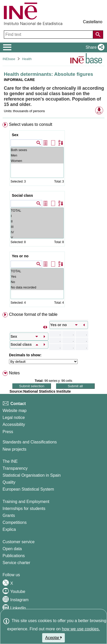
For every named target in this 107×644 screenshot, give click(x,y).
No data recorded (37, 287)
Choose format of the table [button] (33, 314)
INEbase (9, 59)
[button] (94, 47)
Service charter (16, 563)
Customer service (19, 542)
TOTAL (37, 210)
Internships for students (24, 509)
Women (37, 161)
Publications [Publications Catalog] (14, 556)
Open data (12, 549)
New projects (14, 449)
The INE (10, 461)
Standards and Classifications (30, 442)
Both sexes (37, 150)
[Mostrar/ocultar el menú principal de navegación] (7, 47)
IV (37, 232)
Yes (37, 276)
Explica (9, 529)
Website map (15, 411)
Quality (9, 482)
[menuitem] (53, 216)
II (37, 221)
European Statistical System (28, 489)
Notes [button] (14, 373)
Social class (22, 195)
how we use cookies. (81, 629)
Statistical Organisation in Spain (32, 475)
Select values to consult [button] (31, 124)
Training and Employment (26, 502)
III (37, 227)
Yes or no (20, 256)
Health (27, 59)
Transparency (15, 468)
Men (37, 155)
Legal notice (14, 418)
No (37, 282)
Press (8, 432)
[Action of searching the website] (98, 35)
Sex (15, 135)
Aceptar (54, 638)
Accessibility (14, 424)
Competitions (15, 522)
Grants (9, 515)
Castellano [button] (93, 22)
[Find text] (49, 35)
